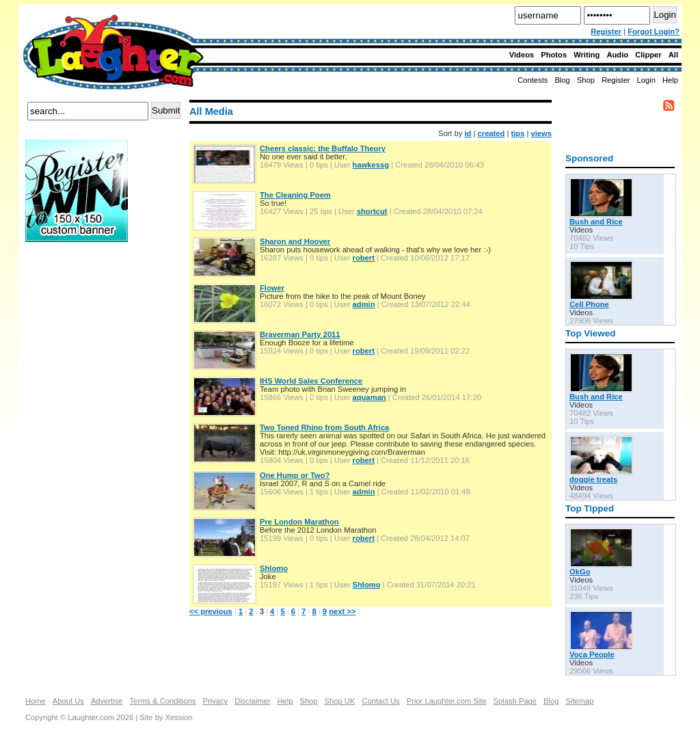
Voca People (592, 654)
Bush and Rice (596, 222)
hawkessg (371, 165)
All (673, 55)
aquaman (369, 397)
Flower (272, 288)
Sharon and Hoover (295, 241)
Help (670, 80)
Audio (617, 55)
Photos (554, 55)
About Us (68, 701)
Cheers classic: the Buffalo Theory (323, 148)
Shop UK (340, 701)
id (468, 133)
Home (36, 701)
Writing (587, 55)
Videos (522, 55)
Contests (533, 80)
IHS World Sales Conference (311, 381)
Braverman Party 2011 (300, 334)
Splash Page (515, 701)
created (492, 133)
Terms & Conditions (163, 701)
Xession (179, 717)
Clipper (648, 55)
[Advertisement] (80, 293)
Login (646, 80)
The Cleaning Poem (295, 195)
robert (364, 258)
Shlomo (274, 568)
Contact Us (380, 701)
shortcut (372, 211)
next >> (342, 611)
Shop (308, 701)
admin (364, 304)
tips (518, 133)
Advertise (107, 701)
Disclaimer (252, 701)
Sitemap (579, 701)
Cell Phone (589, 304)
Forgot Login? (654, 31)
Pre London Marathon (299, 522)
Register (606, 31)
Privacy (216, 701)
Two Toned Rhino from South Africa (324, 427)
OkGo (580, 572)
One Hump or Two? (295, 475)
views (541, 133)
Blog (562, 80)
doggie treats (593, 479)
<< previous (211, 611)
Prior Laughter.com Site (447, 701)
